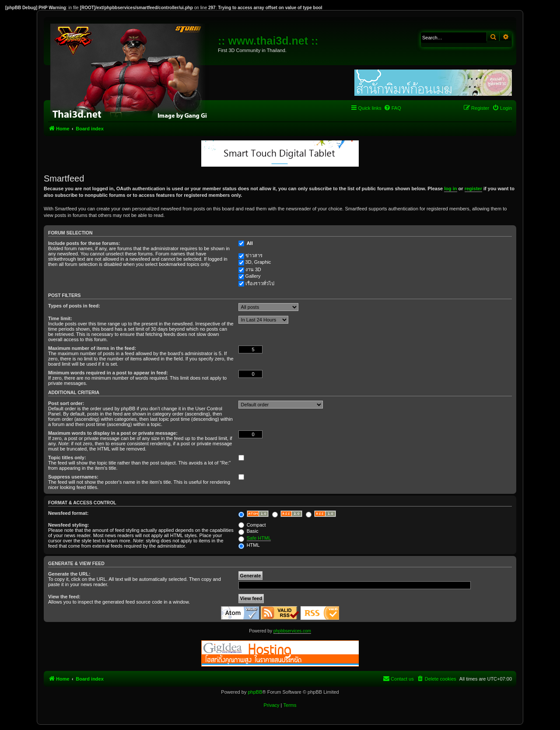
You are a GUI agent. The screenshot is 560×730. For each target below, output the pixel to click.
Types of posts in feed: (74, 306)
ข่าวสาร (254, 255)
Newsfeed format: (68, 513)
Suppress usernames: (73, 477)
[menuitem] (392, 108)
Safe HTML (259, 538)
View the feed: (64, 597)
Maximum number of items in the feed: (92, 348)
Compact (252, 525)
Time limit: (60, 318)
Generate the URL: (69, 574)
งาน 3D (253, 269)
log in (450, 189)
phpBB (255, 692)
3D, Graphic (258, 262)
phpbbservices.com (292, 631)
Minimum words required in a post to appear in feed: (108, 373)
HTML (249, 545)
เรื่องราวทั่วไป (260, 283)
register (473, 189)
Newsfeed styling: (69, 525)
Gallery (253, 276)
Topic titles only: (67, 458)
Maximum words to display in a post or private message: (113, 433)
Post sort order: (66, 403)
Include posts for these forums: (84, 243)
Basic (248, 531)
